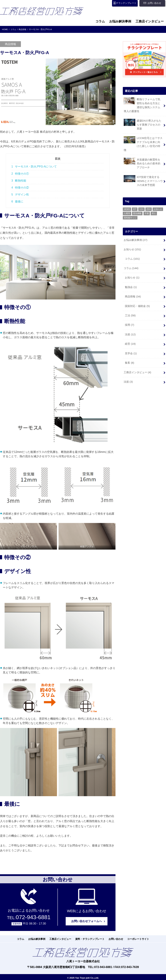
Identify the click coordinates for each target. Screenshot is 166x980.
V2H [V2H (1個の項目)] (141, 203)
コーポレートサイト (134, 939)
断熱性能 (19, 181)
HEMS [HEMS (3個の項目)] (127, 203)
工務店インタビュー (150, 21)
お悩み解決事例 (120, 21)
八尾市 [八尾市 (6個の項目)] (127, 207)
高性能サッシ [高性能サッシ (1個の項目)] (130, 211)
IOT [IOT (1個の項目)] (135, 203)
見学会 (131, 343)
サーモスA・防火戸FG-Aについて (34, 167)
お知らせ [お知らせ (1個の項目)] (158, 203)
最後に (17, 201)
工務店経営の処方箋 (45, 12)
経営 (130, 334)
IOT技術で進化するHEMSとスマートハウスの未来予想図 (143, 174)
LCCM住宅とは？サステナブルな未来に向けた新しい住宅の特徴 (143, 141)
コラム (100, 21)
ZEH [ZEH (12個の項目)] (149, 203)
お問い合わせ (154, 3)
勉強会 (131, 279)
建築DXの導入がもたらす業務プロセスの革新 (143, 124)
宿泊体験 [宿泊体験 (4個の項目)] (137, 207)
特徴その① (20, 174)
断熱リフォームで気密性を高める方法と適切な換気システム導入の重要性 (143, 105)
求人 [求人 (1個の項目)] (154, 207)
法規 (130, 325)
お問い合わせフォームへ (87, 921)
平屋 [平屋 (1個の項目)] (147, 207)
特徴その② (20, 188)
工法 (130, 307)
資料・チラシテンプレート (89, 939)
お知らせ (132, 242)
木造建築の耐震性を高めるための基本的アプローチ (143, 157)
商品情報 (133, 288)
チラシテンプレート (124, 3)
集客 (129, 353)
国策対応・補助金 (137, 298)
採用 (129, 316)
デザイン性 (20, 195)
